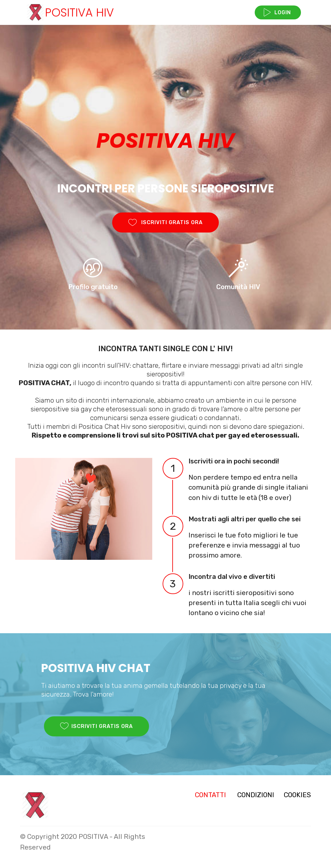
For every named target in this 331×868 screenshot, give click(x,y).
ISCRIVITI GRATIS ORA (165, 222)
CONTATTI (210, 795)
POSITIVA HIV (79, 12)
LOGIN (278, 13)
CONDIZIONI (256, 795)
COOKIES (297, 795)
